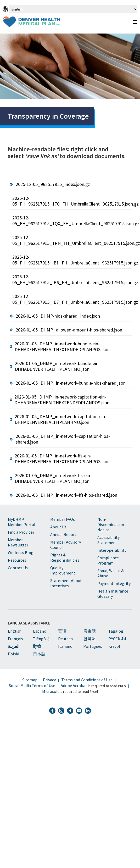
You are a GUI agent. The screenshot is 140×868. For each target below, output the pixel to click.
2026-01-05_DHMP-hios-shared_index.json (58, 316)
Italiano (65, 646)
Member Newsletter (18, 542)
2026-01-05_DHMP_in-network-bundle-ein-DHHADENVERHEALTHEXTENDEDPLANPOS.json (62, 347)
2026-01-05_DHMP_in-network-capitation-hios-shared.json (63, 439)
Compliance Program (108, 560)
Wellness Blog (21, 552)
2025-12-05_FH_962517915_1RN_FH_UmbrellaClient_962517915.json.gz (72, 240)
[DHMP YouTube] (79, 711)
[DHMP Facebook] (52, 711)
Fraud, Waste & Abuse (111, 573)
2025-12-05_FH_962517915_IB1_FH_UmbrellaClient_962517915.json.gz (72, 260)
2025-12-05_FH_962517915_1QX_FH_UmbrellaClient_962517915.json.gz (72, 221)
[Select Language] (73, 9)
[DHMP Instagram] (61, 711)
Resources (17, 560)
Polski (13, 654)
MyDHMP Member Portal (22, 522)
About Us (58, 527)
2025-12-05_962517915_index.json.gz (53, 184)
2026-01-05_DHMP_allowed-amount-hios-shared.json (69, 330)
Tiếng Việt (42, 639)
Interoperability (112, 550)
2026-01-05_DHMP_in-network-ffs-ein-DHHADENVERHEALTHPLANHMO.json (53, 478)
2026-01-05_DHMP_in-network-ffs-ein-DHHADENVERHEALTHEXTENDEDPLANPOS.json (62, 459)
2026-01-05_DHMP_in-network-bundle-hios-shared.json (71, 383)
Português (93, 646)
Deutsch (65, 639)
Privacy (49, 680)
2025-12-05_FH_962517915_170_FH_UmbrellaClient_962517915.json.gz (72, 201)
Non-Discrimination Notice (111, 524)
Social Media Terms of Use (32, 685)
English (15, 631)
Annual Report (63, 534)
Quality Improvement (63, 570)
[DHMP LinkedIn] (88, 711)
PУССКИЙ (117, 639)
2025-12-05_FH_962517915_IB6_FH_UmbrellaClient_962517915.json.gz (72, 280)
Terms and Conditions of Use (87, 680)
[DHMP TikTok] (70, 711)
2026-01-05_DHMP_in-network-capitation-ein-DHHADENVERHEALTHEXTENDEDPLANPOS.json (62, 400)
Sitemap (30, 680)
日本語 (39, 654)
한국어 (89, 639)
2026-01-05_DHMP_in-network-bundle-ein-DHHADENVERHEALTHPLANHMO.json (57, 366)
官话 (62, 631)
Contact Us (18, 568)
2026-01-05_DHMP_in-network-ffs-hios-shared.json (66, 495)
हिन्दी (37, 646)
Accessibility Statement (108, 540)
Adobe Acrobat (74, 685)
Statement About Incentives (66, 583)
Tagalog (116, 631)
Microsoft (51, 691)
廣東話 (89, 631)
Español (40, 631)
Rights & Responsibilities (65, 557)
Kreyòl (114, 646)
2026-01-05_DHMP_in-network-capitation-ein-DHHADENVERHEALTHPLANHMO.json (61, 419)
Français (15, 639)
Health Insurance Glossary (113, 594)
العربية (14, 646)
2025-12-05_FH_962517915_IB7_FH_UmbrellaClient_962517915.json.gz (72, 299)
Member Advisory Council (66, 545)
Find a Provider (21, 532)
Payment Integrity (114, 583)
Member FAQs (63, 519)
